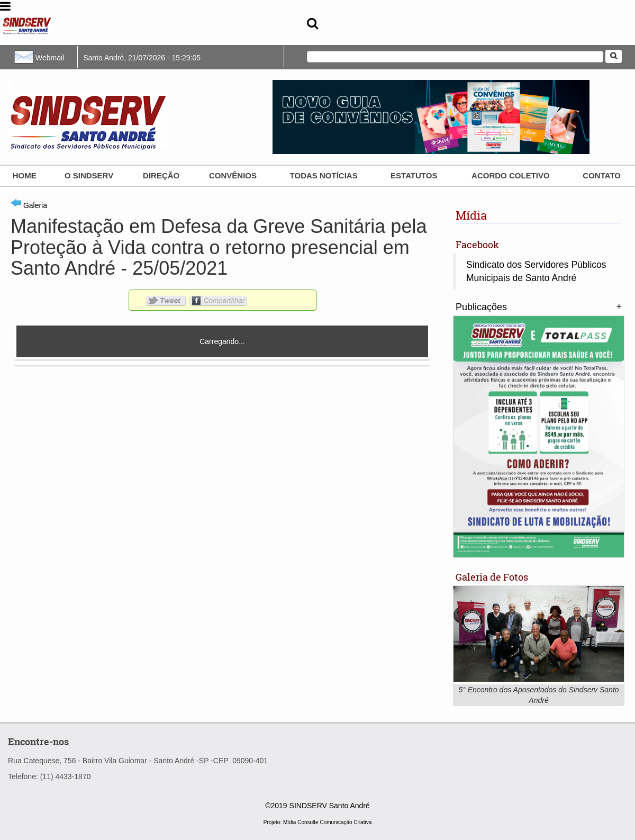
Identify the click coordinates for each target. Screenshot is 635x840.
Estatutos (414, 175)
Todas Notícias (324, 175)
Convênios (233, 175)
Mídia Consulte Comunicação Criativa (327, 822)
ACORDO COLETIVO (511, 175)
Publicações (481, 307)
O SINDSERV (89, 175)
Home (25, 175)
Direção (161, 175)
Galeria (29, 205)
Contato (602, 175)
